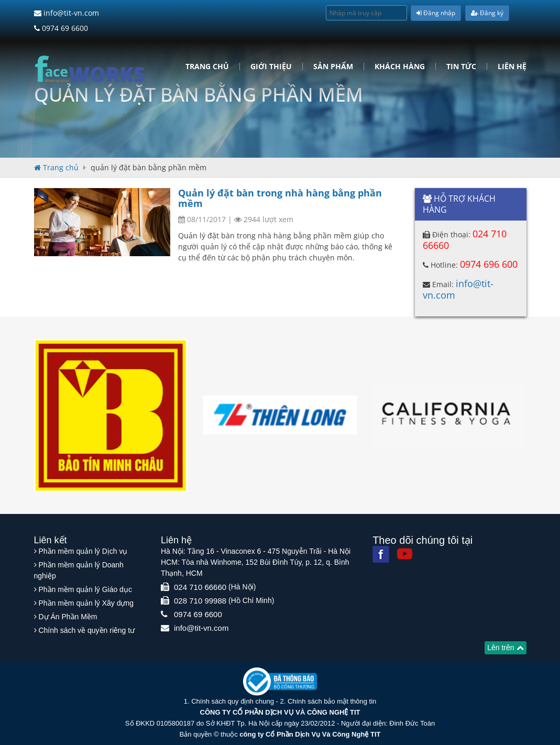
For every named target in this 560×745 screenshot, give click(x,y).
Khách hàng (400, 67)
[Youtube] (405, 554)
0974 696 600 (489, 264)
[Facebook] (381, 554)
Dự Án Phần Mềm (68, 617)
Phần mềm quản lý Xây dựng (86, 603)
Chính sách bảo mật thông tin (332, 701)
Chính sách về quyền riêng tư (86, 630)
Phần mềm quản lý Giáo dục (85, 589)
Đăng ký (487, 13)
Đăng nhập (436, 13)
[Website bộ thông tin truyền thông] (280, 681)
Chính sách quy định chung (233, 701)
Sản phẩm (333, 67)
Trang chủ (207, 67)
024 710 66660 (200, 587)
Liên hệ (512, 67)
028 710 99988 (200, 601)
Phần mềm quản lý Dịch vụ (83, 551)
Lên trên (505, 648)
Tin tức (461, 67)
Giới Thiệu (271, 67)
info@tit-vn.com (67, 13)
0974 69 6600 (61, 28)
